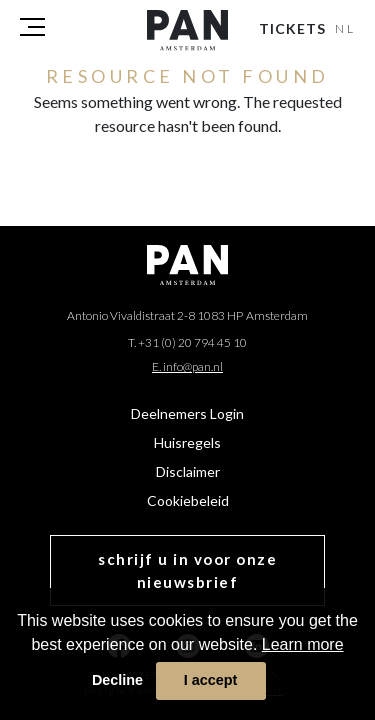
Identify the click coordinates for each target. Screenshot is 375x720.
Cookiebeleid (188, 500)
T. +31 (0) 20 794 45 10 (187, 342)
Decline (117, 680)
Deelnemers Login (187, 413)
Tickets (292, 28)
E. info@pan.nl (187, 366)
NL (346, 28)
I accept (211, 680)
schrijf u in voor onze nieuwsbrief (187, 570)
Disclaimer (188, 471)
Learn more (303, 644)
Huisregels (187, 442)
